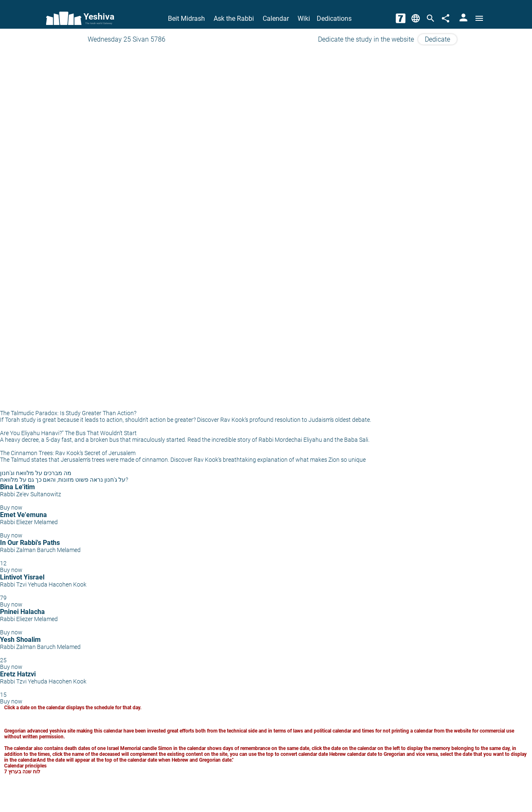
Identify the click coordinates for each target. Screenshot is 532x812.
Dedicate (437, 39)
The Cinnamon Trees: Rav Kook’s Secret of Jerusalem (68, 453)
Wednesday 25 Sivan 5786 (127, 39)
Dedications (334, 19)
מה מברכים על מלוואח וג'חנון (36, 473)
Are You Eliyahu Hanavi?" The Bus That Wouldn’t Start (68, 433)
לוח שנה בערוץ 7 (22, 772)
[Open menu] (479, 18)
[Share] (446, 18)
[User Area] (463, 18)
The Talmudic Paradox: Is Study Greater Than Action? (68, 413)
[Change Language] (416, 18)
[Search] (431, 18)
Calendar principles (25, 766)
